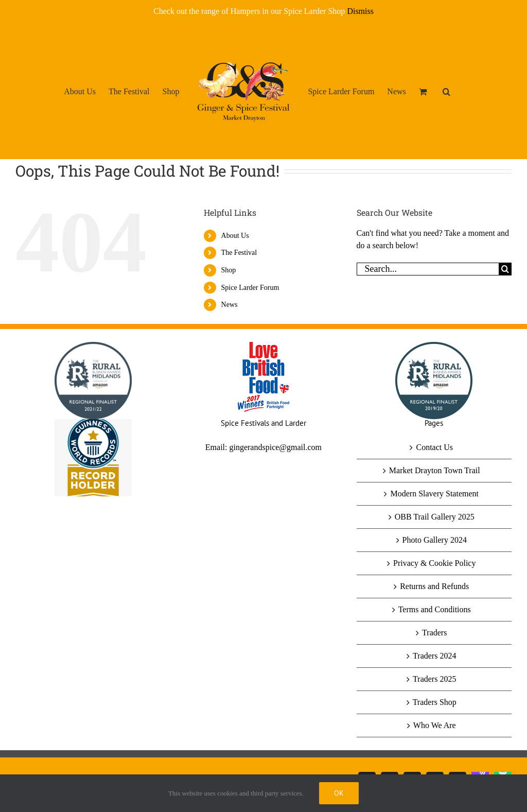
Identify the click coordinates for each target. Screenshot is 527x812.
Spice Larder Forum (250, 288)
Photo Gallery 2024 (435, 540)
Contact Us (434, 447)
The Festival (239, 253)
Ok (339, 793)
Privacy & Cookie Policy (434, 563)
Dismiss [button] (360, 11)
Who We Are (435, 725)
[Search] (505, 269)
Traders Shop (435, 702)
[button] (446, 91)
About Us (235, 236)
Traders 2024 (434, 656)
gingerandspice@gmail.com (275, 447)
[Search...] (428, 269)
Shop (229, 270)
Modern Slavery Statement (434, 494)
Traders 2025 (434, 679)
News (230, 305)
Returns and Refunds (434, 586)
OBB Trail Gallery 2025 (435, 517)
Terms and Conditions (435, 609)
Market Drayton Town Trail (435, 470)
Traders (434, 633)
